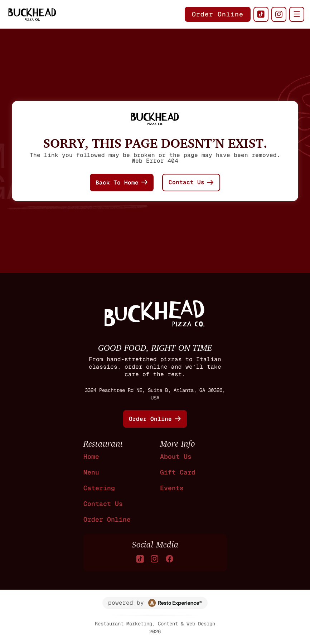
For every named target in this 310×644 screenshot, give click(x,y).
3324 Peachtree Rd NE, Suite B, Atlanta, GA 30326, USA (155, 394)
